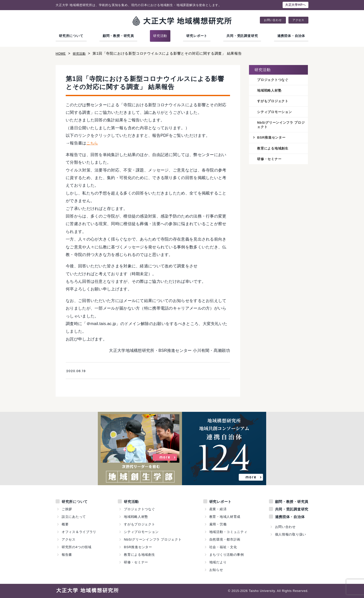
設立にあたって (74, 517)
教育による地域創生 (274, 150)
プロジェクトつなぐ (274, 80)
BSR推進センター (272, 139)
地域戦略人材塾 (270, 91)
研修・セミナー (270, 161)
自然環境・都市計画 (225, 539)
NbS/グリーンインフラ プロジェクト (281, 126)
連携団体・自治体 (291, 36)
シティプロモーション (276, 113)
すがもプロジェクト (274, 102)
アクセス (298, 20)
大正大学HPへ (295, 5)
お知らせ (216, 570)
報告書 (67, 555)
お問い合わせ (273, 20)
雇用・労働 (218, 524)
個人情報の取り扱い (290, 534)
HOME (61, 53)
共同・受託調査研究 (242, 36)
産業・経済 (218, 509)
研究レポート (197, 36)
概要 (65, 524)
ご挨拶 (67, 509)
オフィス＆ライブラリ (79, 532)
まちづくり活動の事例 (226, 555)
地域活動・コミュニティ (228, 532)
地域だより (218, 562)
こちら (93, 143)
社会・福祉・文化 (223, 547)
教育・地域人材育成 (225, 517)
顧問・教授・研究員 (118, 36)
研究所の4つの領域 (77, 547)
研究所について (71, 36)
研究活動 (160, 36)
